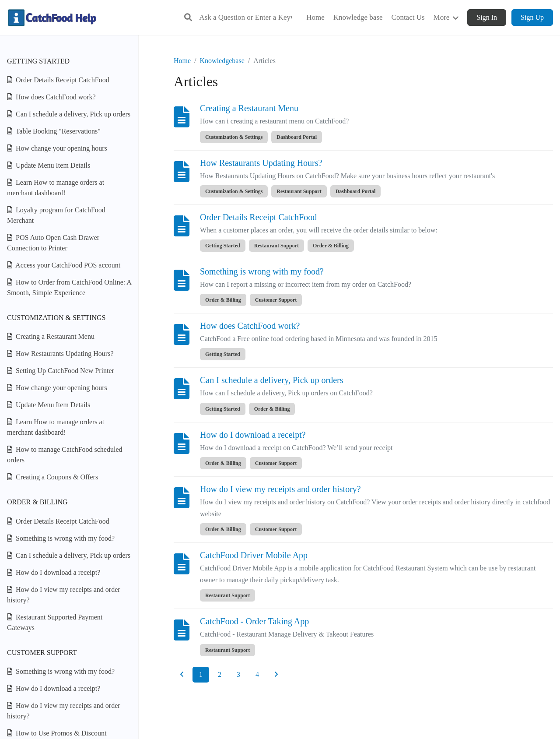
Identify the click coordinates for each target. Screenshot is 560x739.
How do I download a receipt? (54, 572)
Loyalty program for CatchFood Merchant (56, 215)
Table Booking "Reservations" (54, 131)
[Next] (276, 675)
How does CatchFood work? (51, 97)
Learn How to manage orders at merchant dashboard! (56, 188)
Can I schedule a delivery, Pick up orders (69, 114)
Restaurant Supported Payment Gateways (55, 622)
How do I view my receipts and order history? (64, 595)
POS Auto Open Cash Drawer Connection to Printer (53, 243)
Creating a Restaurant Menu (51, 336)
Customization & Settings (56, 318)
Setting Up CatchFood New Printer (61, 371)
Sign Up (532, 17)
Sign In (487, 17)
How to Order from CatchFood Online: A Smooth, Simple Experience (69, 287)
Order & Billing (37, 502)
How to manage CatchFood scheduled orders (65, 455)
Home (182, 61)
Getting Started (38, 61)
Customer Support (42, 653)
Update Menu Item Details (49, 165)
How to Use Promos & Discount (57, 733)
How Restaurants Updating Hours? (60, 354)
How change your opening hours (57, 148)
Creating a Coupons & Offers (52, 477)
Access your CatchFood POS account (64, 265)
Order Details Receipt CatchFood (58, 80)
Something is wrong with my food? (61, 538)
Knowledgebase (222, 61)
